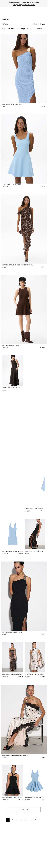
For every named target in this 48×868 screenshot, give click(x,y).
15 (35, 820)
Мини (17, 29)
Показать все (8, 29)
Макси (28, 29)
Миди (23, 29)
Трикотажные (38, 29)
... (31, 820)
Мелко (36, 24)
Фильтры (5, 24)
